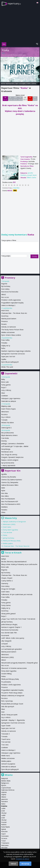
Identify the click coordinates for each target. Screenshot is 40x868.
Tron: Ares (5, 745)
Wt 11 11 (5, 98)
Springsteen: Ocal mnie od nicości (13, 354)
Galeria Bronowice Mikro (10, 485)
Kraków (4, 806)
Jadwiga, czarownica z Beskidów (13, 444)
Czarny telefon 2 (7, 581)
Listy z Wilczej (6, 390)
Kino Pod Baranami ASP (10, 501)
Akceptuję (25, 864)
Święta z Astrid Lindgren (10, 460)
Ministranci (5, 412)
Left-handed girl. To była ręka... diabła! (15, 446)
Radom (4, 825)
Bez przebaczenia (7, 433)
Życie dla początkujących (10, 362)
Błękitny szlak (6, 406)
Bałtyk (4, 559)
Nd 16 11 (30, 98)
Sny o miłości (6, 417)
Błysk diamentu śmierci (9, 435)
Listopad (4, 644)
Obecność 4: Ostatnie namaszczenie (14, 668)
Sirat (3, 712)
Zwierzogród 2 (6, 428)
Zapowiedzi (11, 373)
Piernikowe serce (7, 452)
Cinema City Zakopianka (10, 482)
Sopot (3, 834)
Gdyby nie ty (6, 346)
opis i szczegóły (20, 83)
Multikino (4, 507)
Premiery (10, 278)
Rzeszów (4, 831)
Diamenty (5, 583)
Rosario (4, 324)
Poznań (4, 822)
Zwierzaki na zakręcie (9, 401)
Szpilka (4, 359)
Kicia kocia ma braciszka (10, 292)
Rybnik (4, 829)
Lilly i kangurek (6, 641)
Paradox (4, 510)
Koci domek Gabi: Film (9, 633)
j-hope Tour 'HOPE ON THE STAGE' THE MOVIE (18, 619)
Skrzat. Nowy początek (9, 715)
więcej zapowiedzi (9, 465)
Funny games (6, 385)
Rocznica (4, 414)
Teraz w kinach (13, 553)
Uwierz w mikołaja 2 (8, 305)
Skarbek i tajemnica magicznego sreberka (16, 351)
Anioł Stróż (5, 310)
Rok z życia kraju (7, 701)
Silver (3, 393)
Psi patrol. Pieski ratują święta (12, 693)
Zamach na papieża (8, 764)
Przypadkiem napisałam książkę (12, 303)
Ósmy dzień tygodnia (10, 530)
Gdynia (4, 795)
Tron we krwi (7, 532)
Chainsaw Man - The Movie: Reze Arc (14, 313)
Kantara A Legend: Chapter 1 (11, 627)
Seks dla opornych (8, 706)
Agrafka (4, 474)
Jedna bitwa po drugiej (9, 624)
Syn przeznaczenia (8, 463)
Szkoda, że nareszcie (9, 327)
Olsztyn (4, 813)
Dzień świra (7, 527)
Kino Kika (4, 493)
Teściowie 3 (5, 734)
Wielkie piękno (8, 543)
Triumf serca (6, 739)
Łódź (3, 811)
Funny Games (6, 605)
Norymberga (6, 449)
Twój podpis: (6, 256)
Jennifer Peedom (13, 55)
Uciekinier (5, 396)
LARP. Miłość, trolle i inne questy (13, 638)
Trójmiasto (5, 843)
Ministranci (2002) (9, 524)
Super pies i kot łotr (8, 356)
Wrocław (4, 848)
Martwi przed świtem (9, 319)
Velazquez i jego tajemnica (11, 398)
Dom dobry (5, 289)
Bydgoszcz (5, 783)
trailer (29, 83)
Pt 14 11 (20, 98)
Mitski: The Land (7, 367)
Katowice (5, 801)
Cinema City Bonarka (9, 477)
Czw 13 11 (15, 98)
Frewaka (4, 343)
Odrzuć (13, 864)
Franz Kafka (5, 340)
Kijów (3, 491)
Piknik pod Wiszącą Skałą (12, 541)
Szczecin (4, 838)
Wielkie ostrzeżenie (8, 332)
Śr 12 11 (10, 98)
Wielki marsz (6, 756)
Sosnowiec (5, 836)
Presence (4, 321)
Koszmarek (5, 635)
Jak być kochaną (8, 538)
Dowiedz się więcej (23, 859)
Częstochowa (6, 788)
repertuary (14, 3)
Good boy (5, 316)
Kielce (3, 804)
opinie (34, 83)
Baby (3, 379)
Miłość (4, 294)
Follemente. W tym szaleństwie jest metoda (17, 594)
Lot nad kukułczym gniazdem (12, 649)
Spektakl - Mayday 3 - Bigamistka (13, 720)
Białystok (5, 778)
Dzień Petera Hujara (8, 409)
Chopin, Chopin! (7, 578)
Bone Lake (5, 382)
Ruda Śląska (5, 827)
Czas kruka (5, 438)
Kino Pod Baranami (8, 499)
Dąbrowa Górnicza (8, 790)
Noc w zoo (5, 297)
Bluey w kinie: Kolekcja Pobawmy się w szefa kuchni (19, 564)
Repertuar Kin (13, 471)
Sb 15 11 (25, 98)
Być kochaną (6, 286)
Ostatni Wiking (6, 674)
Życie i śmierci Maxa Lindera (11, 335)
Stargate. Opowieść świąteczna (12, 457)
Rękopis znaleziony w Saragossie (14, 522)
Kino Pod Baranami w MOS (11, 504)
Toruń (3, 841)
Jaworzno (5, 799)
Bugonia (4, 284)
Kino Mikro (5, 496)
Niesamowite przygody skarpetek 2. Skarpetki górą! (19, 663)
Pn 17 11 (35, 98)
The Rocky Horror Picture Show (12, 330)
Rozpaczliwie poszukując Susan (12, 704)
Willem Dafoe (31, 178)
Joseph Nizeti (22, 55)
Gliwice (4, 797)
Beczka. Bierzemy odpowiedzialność (14, 562)
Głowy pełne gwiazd (8, 614)
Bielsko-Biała (6, 781)
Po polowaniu (6, 682)
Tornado (4, 420)
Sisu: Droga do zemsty (9, 455)
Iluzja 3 (4, 387)
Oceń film (16, 188)
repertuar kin (10, 83)
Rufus (3, 348)
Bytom (4, 785)
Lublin (3, 808)
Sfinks (3, 512)
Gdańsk (4, 792)
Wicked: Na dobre (8, 423)
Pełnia (5, 535)
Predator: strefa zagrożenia (11, 300)
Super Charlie (6, 726)
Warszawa (5, 845)
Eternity (4, 441)
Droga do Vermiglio (8, 589)
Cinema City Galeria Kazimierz (12, 480)
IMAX (3, 488)
